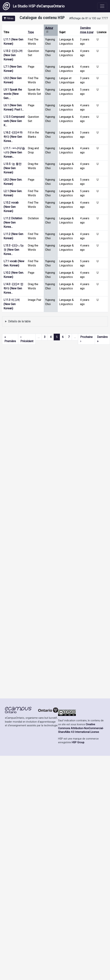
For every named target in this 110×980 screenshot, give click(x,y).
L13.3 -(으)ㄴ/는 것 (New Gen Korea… (14, 250)
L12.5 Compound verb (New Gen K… (14, 121)
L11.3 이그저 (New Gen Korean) (12, 304)
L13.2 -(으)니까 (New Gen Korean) (13, 55)
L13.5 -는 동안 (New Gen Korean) (12, 168)
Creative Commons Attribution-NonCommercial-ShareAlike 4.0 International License (81, 728)
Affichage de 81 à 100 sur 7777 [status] (89, 18)
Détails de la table (19, 321)
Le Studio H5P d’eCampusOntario (34, 6)
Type (31, 32)
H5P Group (78, 742)
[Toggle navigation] (102, 6)
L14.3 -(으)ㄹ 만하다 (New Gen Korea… (13, 288)
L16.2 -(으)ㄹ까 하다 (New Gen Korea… (13, 137)
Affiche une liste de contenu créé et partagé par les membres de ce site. (55, 322)
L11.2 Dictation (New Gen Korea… (13, 223)
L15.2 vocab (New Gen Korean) (11, 207)
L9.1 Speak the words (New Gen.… (13, 94)
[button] (9, 18)
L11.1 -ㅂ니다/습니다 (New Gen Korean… (14, 152)
